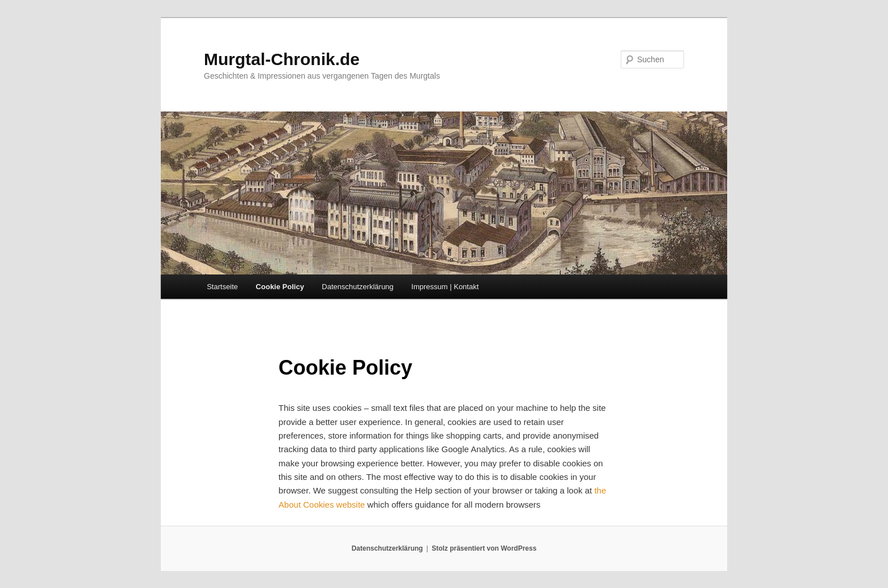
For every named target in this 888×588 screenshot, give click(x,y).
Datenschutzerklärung (357, 287)
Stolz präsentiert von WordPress (484, 548)
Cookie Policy (280, 287)
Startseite (222, 287)
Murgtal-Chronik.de (282, 59)
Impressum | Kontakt (445, 287)
